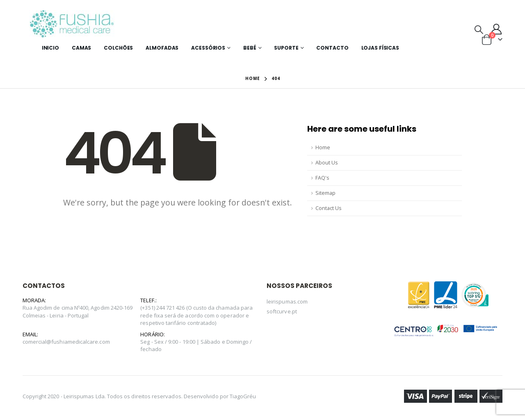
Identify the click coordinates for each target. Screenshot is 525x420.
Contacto (332, 48)
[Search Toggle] (479, 29)
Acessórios (208, 48)
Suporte (286, 48)
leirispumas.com (287, 301)
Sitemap (325, 193)
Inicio (50, 48)
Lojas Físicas (380, 48)
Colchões (118, 48)
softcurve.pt (282, 311)
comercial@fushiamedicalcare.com (66, 342)
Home (323, 147)
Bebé (250, 48)
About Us (327, 163)
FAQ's (322, 178)
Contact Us (329, 208)
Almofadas (162, 48)
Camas (81, 48)
